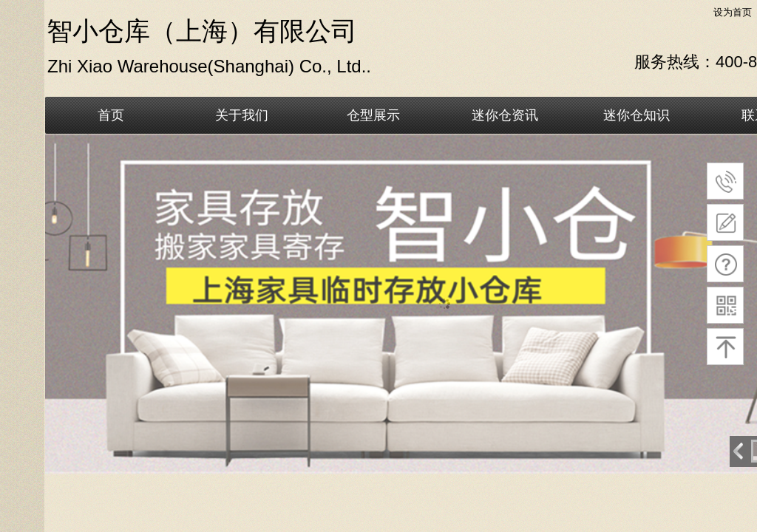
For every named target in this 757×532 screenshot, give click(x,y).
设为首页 (733, 12)
